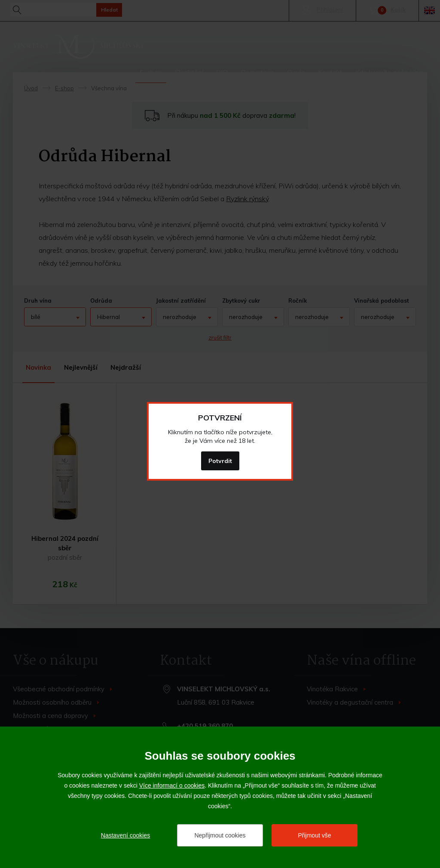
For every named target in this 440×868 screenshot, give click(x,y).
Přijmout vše (314, 835)
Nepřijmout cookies (220, 835)
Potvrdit (220, 461)
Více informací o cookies (172, 785)
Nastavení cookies (125, 835)
